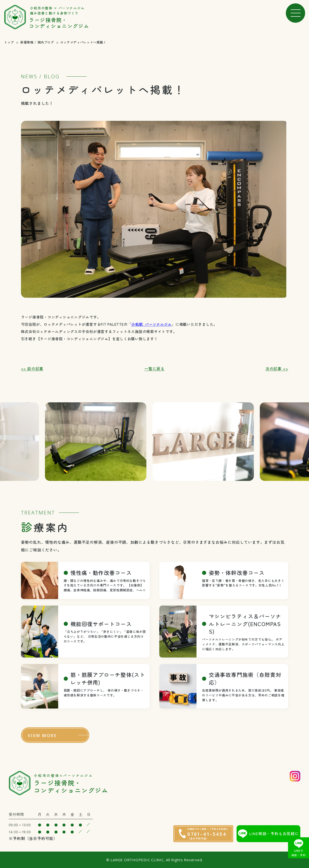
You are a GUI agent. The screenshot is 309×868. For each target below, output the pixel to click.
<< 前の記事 (32, 369)
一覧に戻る (154, 369)
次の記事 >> (277, 369)
